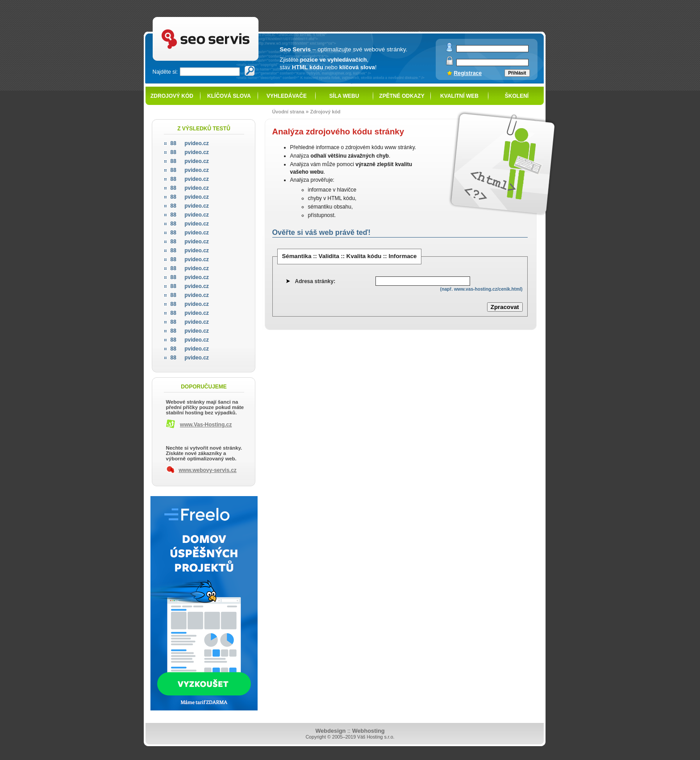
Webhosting (369, 731)
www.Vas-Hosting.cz (206, 425)
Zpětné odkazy (402, 96)
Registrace (468, 73)
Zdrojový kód (172, 96)
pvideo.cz (190, 143)
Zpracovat (505, 307)
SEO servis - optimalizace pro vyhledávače (224, 18)
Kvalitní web (459, 96)
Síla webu (344, 96)
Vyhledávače (287, 96)
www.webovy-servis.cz (208, 470)
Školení (517, 96)
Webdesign (330, 731)
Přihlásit (517, 73)
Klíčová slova (229, 96)
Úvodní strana (288, 112)
